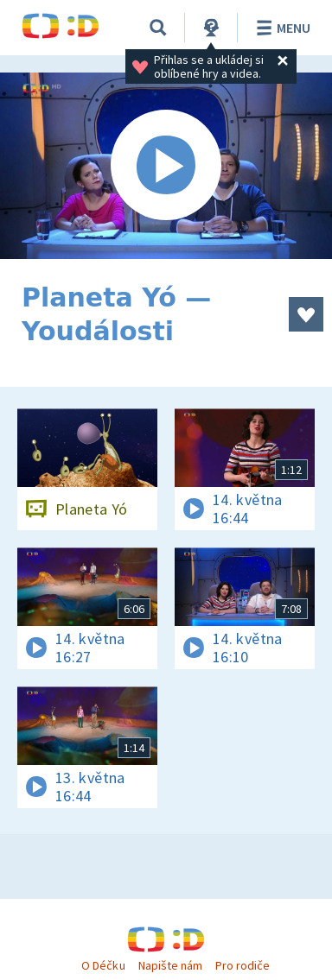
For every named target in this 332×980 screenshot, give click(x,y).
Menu (281, 28)
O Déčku (103, 965)
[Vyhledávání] (158, 28)
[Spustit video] (166, 166)
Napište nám (170, 965)
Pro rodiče (243, 965)
